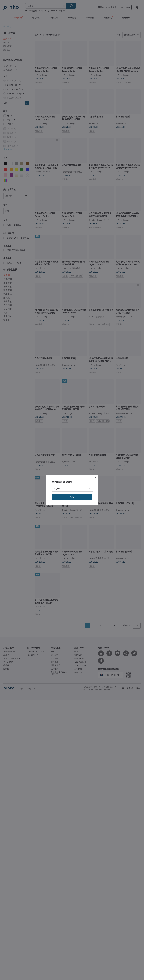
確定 (72, 497)
